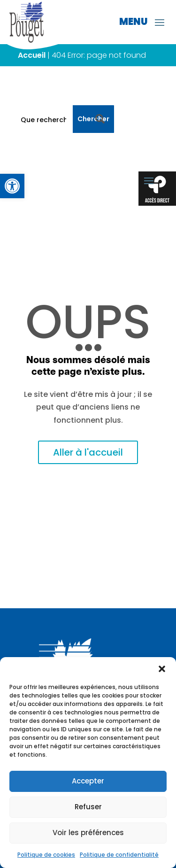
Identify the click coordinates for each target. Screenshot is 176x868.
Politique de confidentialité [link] (119, 855)
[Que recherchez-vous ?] (43, 119)
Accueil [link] (32, 55)
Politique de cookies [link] (46, 855)
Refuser (88, 807)
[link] (12, 186)
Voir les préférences (88, 833)
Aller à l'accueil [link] (88, 452)
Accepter (88, 781)
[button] (162, 669)
